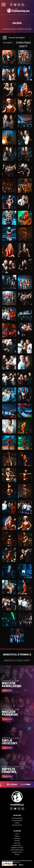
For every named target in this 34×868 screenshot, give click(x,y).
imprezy (17, 836)
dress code (17, 843)
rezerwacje (17, 838)
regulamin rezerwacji (17, 848)
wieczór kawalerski (17, 818)
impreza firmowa (17, 825)
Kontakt (17, 854)
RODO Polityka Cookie (17, 850)
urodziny (17, 823)
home (17, 834)
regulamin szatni (17, 852)
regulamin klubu (17, 845)
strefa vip (17, 841)
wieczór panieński (17, 820)
